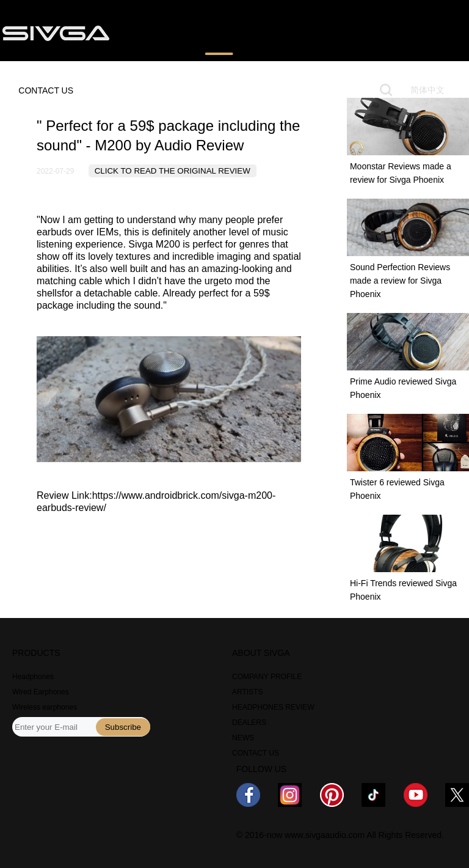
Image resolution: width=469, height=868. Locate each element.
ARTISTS (247, 692)
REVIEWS (219, 32)
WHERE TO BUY (293, 32)
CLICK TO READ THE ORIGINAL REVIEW (173, 171)
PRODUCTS (154, 32)
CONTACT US (46, 90)
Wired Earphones (41, 692)
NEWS (360, 32)
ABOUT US (416, 32)
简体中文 (427, 90)
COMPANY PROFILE (267, 677)
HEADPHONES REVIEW (273, 707)
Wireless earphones (45, 707)
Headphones (33, 677)
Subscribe (123, 727)
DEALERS (249, 723)
